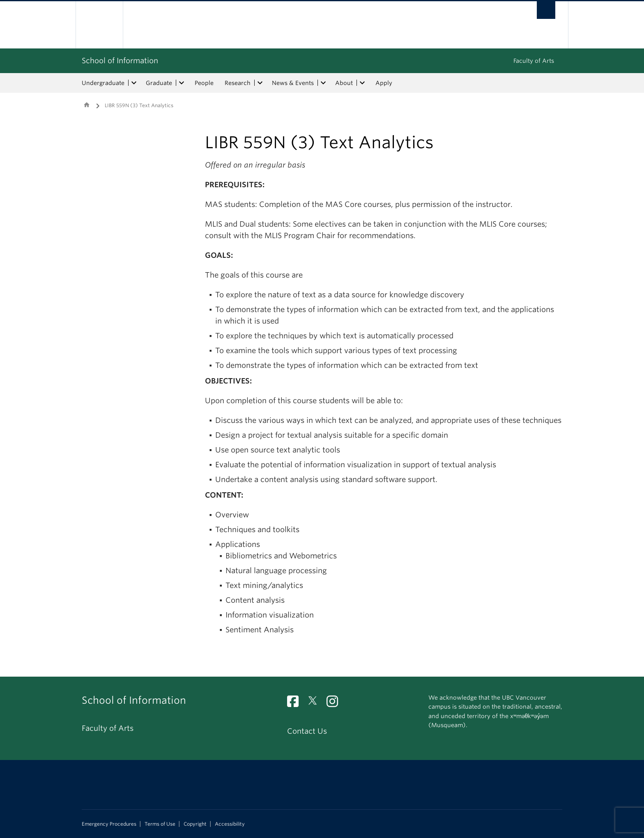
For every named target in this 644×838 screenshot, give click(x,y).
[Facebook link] (296, 704)
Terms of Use (160, 824)
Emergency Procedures (109, 824)
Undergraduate (103, 83)
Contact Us (307, 731)
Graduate (159, 83)
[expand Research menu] (260, 83)
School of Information (120, 61)
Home (87, 105)
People (204, 83)
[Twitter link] (316, 704)
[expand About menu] (362, 83)
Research (238, 83)
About (344, 83)
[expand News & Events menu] (323, 83)
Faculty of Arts (534, 61)
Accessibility (230, 824)
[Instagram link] (335, 704)
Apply (384, 83)
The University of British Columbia (99, 25)
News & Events (293, 83)
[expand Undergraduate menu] (134, 83)
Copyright (195, 824)
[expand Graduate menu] (182, 83)
